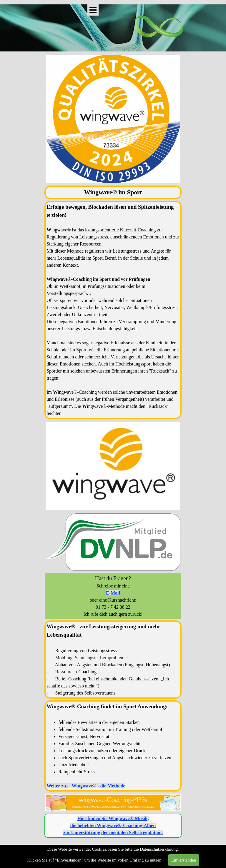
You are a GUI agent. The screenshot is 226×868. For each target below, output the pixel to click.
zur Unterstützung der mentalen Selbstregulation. (113, 833)
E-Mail (113, 593)
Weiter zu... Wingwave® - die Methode (86, 786)
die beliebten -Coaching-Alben (113, 826)
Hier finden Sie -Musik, (113, 818)
